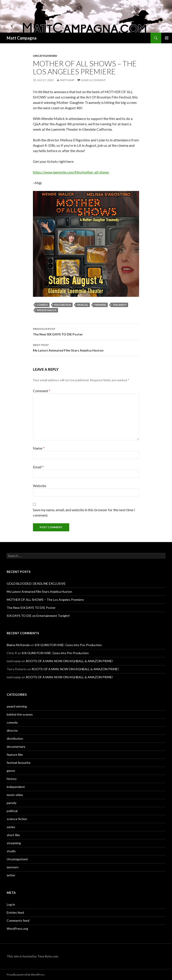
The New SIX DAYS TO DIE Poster (86, 331)
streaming (14, 843)
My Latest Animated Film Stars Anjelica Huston (86, 347)
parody (12, 803)
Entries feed (15, 912)
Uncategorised (45, 56)
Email (38, 467)
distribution (15, 738)
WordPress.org (17, 929)
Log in (11, 904)
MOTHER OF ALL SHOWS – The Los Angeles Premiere (45, 600)
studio (11, 851)
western (13, 867)
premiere (100, 305)
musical (83, 305)
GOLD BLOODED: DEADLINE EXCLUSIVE (36, 583)
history (12, 779)
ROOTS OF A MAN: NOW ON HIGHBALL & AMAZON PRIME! (69, 661)
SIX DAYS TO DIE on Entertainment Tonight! (38, 616)
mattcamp (67, 80)
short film (13, 835)
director (12, 730)
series (11, 827)
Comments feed (18, 920)
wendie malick (47, 310)
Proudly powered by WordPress (26, 975)
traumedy (119, 305)
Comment (42, 391)
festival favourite (19, 763)
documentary (16, 747)
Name (39, 448)
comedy (42, 305)
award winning (17, 706)
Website (40, 486)
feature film (63, 305)
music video (15, 795)
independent (16, 787)
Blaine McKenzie (18, 645)
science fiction (17, 819)
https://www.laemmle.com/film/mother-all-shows (71, 172)
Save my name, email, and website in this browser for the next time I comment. (84, 512)
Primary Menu (167, 38)
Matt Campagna (22, 38)
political (12, 811)
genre (11, 771)
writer (11, 875)
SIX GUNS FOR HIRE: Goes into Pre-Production (68, 645)
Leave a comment (93, 80)
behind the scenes (20, 714)
